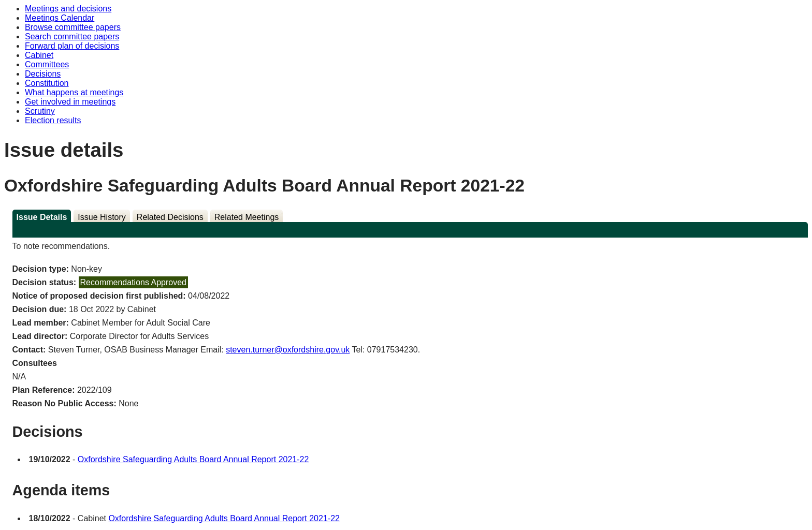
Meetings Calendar (60, 18)
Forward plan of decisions (72, 46)
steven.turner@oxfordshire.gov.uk (288, 350)
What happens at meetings (74, 92)
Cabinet (39, 55)
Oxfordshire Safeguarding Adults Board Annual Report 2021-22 (193, 459)
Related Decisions (170, 217)
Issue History (102, 217)
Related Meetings (247, 217)
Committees (47, 64)
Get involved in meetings (70, 102)
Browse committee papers (73, 27)
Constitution (47, 83)
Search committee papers (72, 36)
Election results (53, 120)
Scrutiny (40, 111)
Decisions (43, 74)
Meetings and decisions (68, 9)
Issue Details (42, 217)
